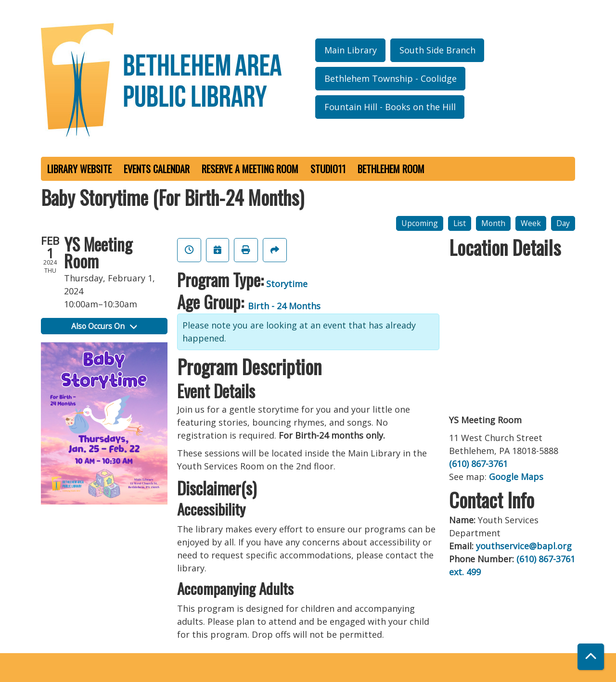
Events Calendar (157, 169)
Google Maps (516, 477)
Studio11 (328, 169)
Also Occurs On (104, 326)
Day (563, 223)
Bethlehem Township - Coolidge (391, 78)
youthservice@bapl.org (524, 546)
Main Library (351, 50)
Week (531, 223)
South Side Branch (437, 50)
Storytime (287, 284)
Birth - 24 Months (284, 306)
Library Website (79, 169)
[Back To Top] (591, 657)
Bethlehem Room (391, 169)
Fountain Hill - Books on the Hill (390, 107)
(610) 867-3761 (478, 464)
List (460, 223)
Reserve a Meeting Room (250, 169)
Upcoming (420, 223)
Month (493, 223)
